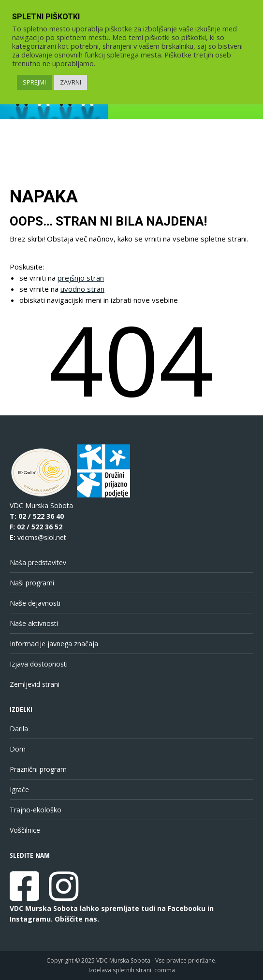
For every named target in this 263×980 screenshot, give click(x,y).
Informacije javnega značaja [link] (54, 644)
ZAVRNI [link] (71, 82)
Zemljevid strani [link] (35, 684)
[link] (24, 896)
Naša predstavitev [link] (38, 562)
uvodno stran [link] (82, 289)
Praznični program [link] (38, 769)
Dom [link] (18, 749)
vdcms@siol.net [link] (42, 537)
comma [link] (165, 970)
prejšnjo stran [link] (81, 278)
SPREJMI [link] (34, 82)
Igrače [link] (19, 789)
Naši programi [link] (32, 583)
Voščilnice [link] (25, 830)
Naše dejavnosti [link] (35, 603)
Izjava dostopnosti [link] (39, 664)
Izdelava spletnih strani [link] (120, 970)
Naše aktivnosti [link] (34, 623)
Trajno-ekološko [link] (36, 810)
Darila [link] (19, 729)
